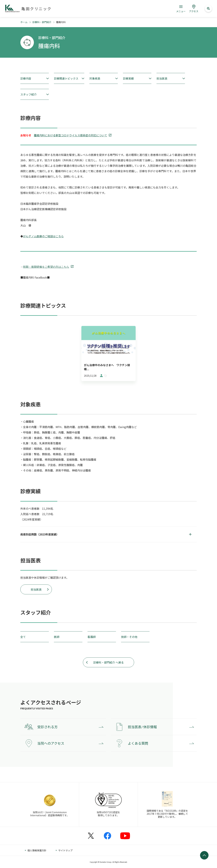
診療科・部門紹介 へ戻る (108, 662)
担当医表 (36, 589)
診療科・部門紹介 (42, 22)
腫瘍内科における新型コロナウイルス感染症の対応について (71, 135)
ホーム (24, 22)
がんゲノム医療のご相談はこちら (43, 236)
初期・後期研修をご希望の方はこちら (46, 267)
